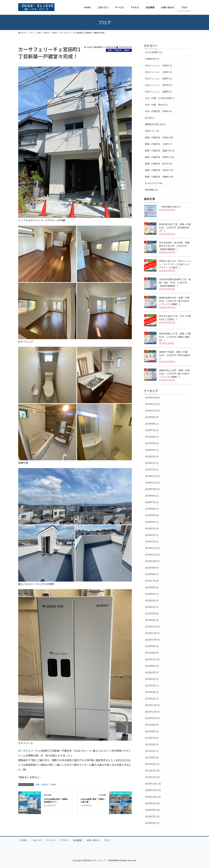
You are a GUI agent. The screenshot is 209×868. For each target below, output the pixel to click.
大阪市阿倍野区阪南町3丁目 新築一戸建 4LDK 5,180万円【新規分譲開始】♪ (175, 283)
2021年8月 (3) (152, 731)
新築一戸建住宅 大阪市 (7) (159, 144)
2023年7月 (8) (152, 581)
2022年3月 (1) (152, 685)
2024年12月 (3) (152, 476)
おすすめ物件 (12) (154, 52)
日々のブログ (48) (154, 183)
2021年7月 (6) (152, 738)
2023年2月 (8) (152, 613)
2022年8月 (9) (152, 653)
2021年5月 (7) (152, 751)
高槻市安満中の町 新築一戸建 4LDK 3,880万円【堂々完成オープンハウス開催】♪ (174, 301)
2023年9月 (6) (152, 568)
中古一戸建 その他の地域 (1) (160, 98)
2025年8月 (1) (152, 424)
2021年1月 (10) (152, 777)
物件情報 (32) (152, 190)
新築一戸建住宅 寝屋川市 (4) (160, 151)
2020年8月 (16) (152, 810)
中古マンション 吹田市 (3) (159, 65)
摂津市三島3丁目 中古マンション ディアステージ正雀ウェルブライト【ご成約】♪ (175, 264)
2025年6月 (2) (152, 437)
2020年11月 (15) (153, 790)
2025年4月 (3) (152, 450)
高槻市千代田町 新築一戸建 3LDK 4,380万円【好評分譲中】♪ (175, 355)
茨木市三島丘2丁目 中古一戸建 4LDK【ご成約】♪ (176, 318)
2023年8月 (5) (152, 574)
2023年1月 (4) (152, 620)
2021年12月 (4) (152, 705)
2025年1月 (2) (152, 469)
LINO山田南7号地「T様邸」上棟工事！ (93, 800)
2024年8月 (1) (152, 496)
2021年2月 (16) (152, 771)
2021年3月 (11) (152, 764)
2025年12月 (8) (152, 397)
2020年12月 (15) (153, 784)
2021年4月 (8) (152, 757)
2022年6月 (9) (152, 666)
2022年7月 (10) (152, 659)
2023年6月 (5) (152, 587)
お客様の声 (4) (152, 59)
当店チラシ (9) (152, 131)
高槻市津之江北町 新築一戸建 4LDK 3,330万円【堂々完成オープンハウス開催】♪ (175, 374)
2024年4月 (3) (152, 522)
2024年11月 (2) (152, 483)
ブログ (107, 840)
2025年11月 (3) (152, 404)
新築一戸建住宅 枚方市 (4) (159, 164)
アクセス (64, 840)
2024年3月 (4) (152, 528)
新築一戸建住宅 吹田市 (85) (159, 137)
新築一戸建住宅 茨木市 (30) (159, 170)
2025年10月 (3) (152, 411)
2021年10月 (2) (152, 718)
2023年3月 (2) (152, 607)
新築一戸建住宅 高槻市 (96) (159, 177)
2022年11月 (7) (152, 633)
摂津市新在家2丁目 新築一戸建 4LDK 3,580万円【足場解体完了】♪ (175, 227)
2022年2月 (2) (152, 692)
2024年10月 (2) (152, 489)
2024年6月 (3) (152, 509)
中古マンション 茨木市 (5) (159, 85)
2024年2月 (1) (152, 535)
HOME (24, 840)
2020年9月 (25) (152, 803)
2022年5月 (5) (152, 672)
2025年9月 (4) (152, 417)
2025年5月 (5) (152, 443)
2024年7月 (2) (152, 502)
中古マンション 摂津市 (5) (159, 79)
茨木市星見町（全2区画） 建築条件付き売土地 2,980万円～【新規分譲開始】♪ (174, 246)
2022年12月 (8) (152, 627)
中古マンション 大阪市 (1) (159, 72)
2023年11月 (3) (152, 555)
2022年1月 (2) (152, 699)
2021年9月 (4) (152, 725)
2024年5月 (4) (152, 515)
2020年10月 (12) (153, 797)
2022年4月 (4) (152, 679)
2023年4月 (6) (152, 600)
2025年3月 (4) (152, 456)
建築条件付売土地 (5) (155, 124)
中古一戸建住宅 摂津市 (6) (159, 111)
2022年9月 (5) (152, 646)
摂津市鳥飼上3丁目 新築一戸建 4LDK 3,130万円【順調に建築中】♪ (176, 337)
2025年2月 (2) (152, 463)
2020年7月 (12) (152, 816)
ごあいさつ (37, 840)
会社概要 (77, 840)
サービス (51, 840)
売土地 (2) (150, 118)
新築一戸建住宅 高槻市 (46, 784)
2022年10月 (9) (152, 640)
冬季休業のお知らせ (170, 207)
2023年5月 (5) (152, 594)
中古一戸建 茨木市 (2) (156, 105)
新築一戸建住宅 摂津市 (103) (160, 157)
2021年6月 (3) (152, 744)
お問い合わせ (93, 840)
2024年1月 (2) (152, 541)
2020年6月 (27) (152, 823)
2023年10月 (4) (152, 561)
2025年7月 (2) (152, 430)
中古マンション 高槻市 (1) (159, 92)
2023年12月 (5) (152, 548)
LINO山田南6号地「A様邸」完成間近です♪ (56, 800)
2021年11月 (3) (152, 712)
